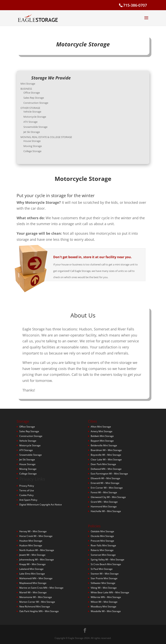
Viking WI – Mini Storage (104, 588)
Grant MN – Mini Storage (104, 502)
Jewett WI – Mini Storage (32, 555)
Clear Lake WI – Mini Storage (106, 460)
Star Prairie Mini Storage (104, 578)
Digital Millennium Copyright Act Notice (41, 505)
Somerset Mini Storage (103, 555)
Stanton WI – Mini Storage (105, 574)
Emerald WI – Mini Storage (105, 483)
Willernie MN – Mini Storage (106, 597)
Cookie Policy (26, 495)
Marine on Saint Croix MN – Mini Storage (41, 588)
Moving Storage (37, 143)
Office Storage (36, 95)
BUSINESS (31, 91)
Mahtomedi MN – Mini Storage (36, 578)
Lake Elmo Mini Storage (32, 574)
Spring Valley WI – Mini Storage (107, 560)
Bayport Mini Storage (102, 441)
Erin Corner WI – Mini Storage (107, 488)
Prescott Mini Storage (102, 541)
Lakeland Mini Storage (31, 569)
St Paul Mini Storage (102, 569)
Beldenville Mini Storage (104, 445)
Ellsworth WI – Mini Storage (105, 478)
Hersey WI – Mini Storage (33, 531)
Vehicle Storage (37, 112)
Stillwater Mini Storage (103, 583)
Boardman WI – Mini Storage (106, 450)
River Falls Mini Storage (103, 545)
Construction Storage (40, 104)
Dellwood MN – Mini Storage (106, 469)
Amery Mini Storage (102, 431)
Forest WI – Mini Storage (104, 492)
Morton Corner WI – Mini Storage (37, 602)
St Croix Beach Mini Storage (106, 564)
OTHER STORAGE (35, 108)
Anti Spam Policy (28, 500)
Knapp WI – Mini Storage (32, 564)
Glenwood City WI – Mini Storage (108, 497)
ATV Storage (35, 121)
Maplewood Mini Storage (33, 583)
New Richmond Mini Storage (35, 607)
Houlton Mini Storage (31, 541)
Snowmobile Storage (40, 126)
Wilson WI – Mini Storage (104, 602)
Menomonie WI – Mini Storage (36, 597)
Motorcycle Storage (39, 117)
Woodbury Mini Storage (103, 607)
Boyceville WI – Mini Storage (106, 455)
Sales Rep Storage (38, 99)
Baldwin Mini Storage (102, 436)
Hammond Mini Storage (104, 506)
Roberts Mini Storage (102, 550)
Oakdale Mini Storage (102, 531)
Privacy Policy (27, 486)
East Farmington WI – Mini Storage (109, 474)
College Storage (37, 148)
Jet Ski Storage (36, 131)
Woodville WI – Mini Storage (106, 611)
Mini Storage (32, 86)
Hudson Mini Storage (31, 545)
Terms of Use (27, 490)
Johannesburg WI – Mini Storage (37, 560)
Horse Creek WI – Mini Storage (36, 536)
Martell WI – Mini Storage (33, 592)
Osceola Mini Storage (102, 536)
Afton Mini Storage (101, 427)
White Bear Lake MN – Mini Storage (110, 592)
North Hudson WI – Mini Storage (37, 550)
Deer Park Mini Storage (103, 464)
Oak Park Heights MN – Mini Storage (39, 611)
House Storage (36, 139)
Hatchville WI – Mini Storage (106, 511)
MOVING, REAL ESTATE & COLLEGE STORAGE (49, 135)
